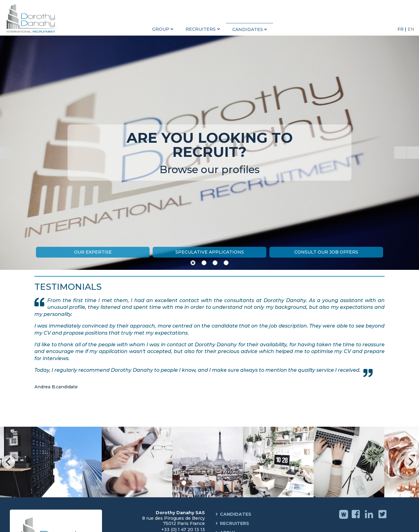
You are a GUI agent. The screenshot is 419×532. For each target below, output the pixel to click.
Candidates (236, 514)
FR (401, 29)
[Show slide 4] (226, 263)
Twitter (383, 518)
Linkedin (370, 518)
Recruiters (235, 523)
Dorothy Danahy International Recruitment (34, 18)
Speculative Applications (210, 252)
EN (411, 29)
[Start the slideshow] (400, 153)
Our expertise (93, 252)
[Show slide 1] (193, 263)
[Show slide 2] (204, 263)
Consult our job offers (326, 252)
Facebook (356, 518)
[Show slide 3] (215, 263)
